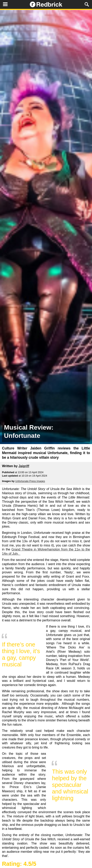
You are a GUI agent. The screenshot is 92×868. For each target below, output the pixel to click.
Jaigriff (24, 466)
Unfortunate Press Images (30, 481)
